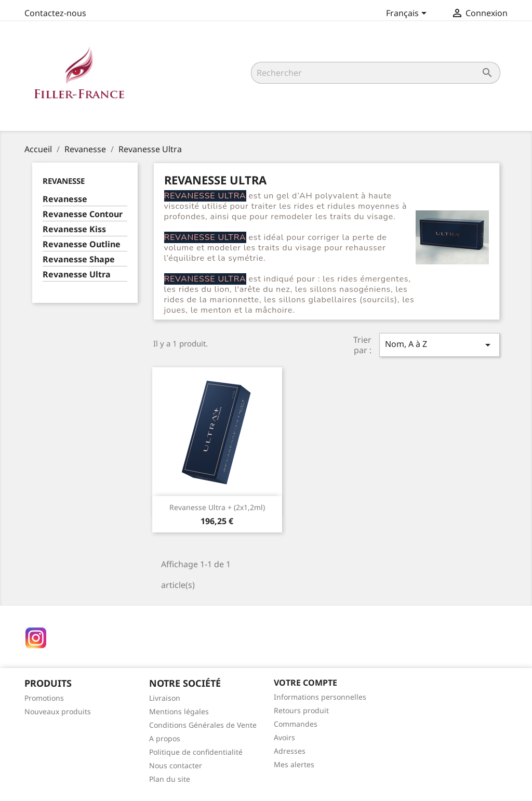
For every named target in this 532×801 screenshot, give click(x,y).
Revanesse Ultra (77, 275)
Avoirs (284, 737)
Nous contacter (176, 765)
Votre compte (305, 683)
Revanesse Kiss (74, 229)
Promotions (44, 698)
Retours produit (301, 710)
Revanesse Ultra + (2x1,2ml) (217, 507)
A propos (165, 738)
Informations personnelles (320, 697)
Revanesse (64, 181)
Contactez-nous (55, 13)
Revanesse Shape (79, 259)
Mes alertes (294, 764)
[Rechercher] (376, 73)
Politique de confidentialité (196, 752)
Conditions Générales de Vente (203, 725)
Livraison (165, 698)
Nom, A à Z (440, 345)
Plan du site (170, 779)
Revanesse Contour (83, 214)
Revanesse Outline (82, 244)
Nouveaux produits (58, 711)
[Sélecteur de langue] (408, 14)
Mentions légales (179, 711)
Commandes (296, 724)
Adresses (290, 751)
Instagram (36, 638)
